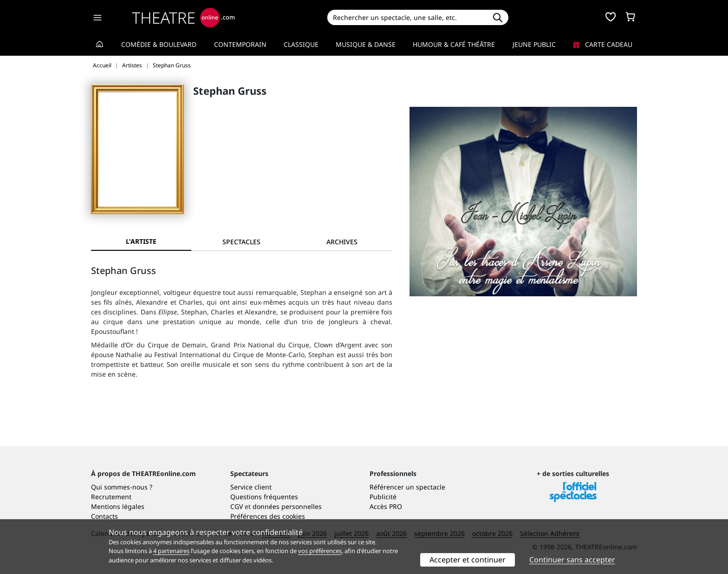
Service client (251, 487)
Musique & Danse (366, 44)
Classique (301, 44)
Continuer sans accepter (572, 560)
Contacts (104, 516)
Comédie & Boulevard (159, 44)
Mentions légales (118, 506)
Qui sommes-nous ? (122, 487)
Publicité (383, 497)
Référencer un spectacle (407, 487)
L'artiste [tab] (141, 241)
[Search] (407, 17)
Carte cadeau (603, 44)
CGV (237, 506)
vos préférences (320, 551)
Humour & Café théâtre (454, 44)
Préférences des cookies (268, 516)
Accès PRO (386, 506)
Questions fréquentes (264, 497)
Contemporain (240, 44)
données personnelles (287, 506)
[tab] (241, 242)
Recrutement (111, 497)
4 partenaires (171, 551)
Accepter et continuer (468, 560)
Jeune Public (534, 44)
